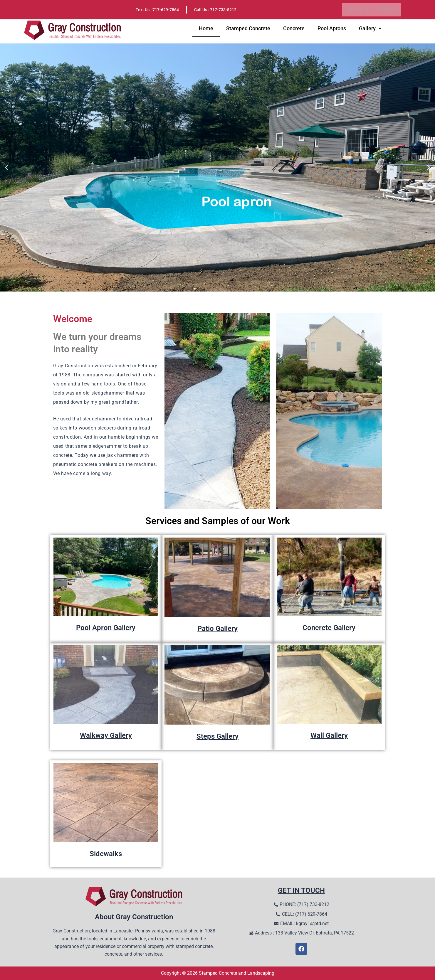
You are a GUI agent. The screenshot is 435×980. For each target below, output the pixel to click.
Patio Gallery (217, 628)
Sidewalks (106, 853)
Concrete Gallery (329, 627)
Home (206, 30)
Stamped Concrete (248, 30)
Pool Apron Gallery (106, 627)
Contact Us (358, 10)
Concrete (294, 30)
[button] (370, 30)
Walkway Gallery (106, 735)
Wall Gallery (329, 735)
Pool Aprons (332, 30)
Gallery (370, 30)
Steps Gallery (217, 736)
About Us (387, 10)
